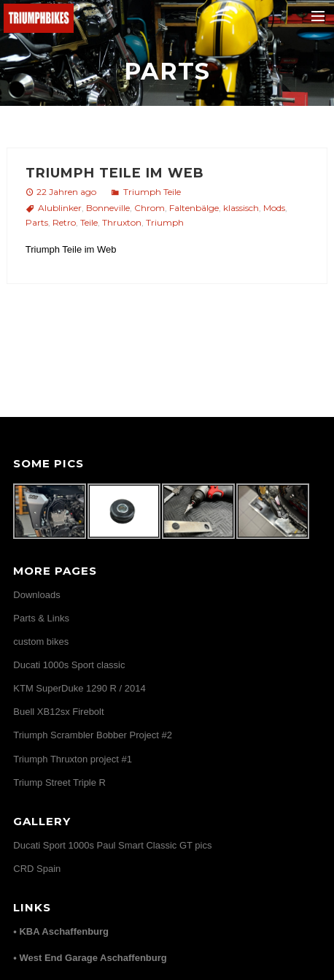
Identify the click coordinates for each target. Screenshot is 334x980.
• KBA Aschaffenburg (61, 931)
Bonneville (108, 208)
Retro (64, 222)
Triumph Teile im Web (115, 173)
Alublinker (60, 208)
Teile (89, 222)
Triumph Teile (152, 192)
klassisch (241, 208)
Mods (274, 208)
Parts (37, 222)
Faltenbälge (194, 208)
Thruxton (122, 222)
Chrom (149, 208)
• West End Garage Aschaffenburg (90, 958)
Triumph (165, 222)
